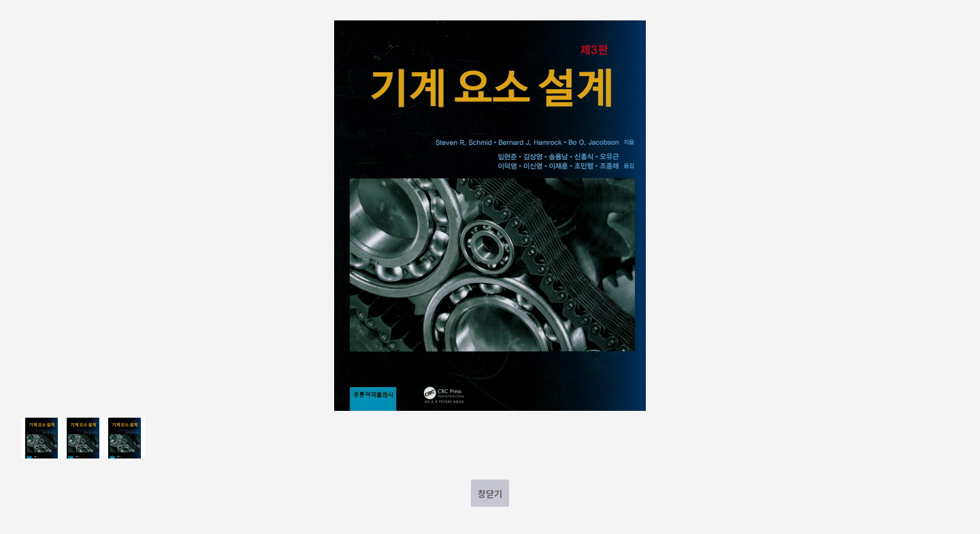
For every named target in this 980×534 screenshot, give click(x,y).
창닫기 (490, 494)
